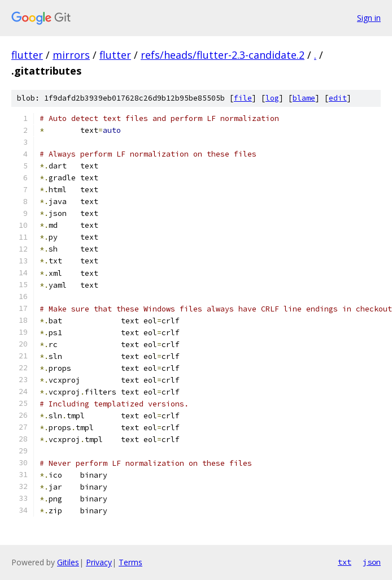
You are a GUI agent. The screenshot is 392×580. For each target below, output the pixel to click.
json (372, 562)
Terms (130, 562)
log (272, 98)
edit (338, 98)
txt (345, 562)
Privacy (99, 562)
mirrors (71, 55)
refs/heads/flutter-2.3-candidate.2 (223, 55)
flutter (27, 55)
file (243, 98)
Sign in (369, 18)
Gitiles (68, 562)
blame (304, 98)
